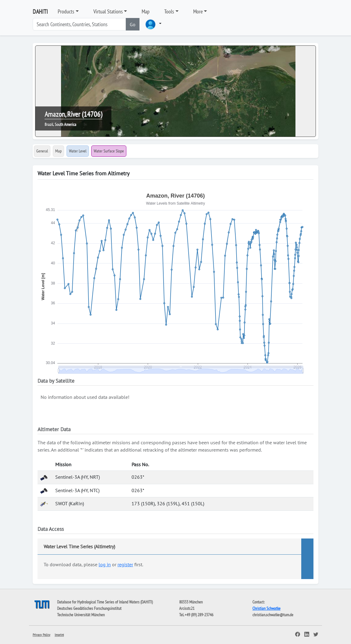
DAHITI (40, 12)
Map (146, 11)
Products (66, 11)
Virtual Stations (108, 11)
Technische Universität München (81, 615)
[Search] (79, 24)
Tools (169, 11)
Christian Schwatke (266, 608)
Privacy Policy (42, 635)
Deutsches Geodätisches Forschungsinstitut (89, 608)
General (42, 151)
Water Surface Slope (109, 151)
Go (133, 24)
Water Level (78, 151)
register (125, 564)
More (198, 11)
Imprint (59, 635)
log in (105, 564)
